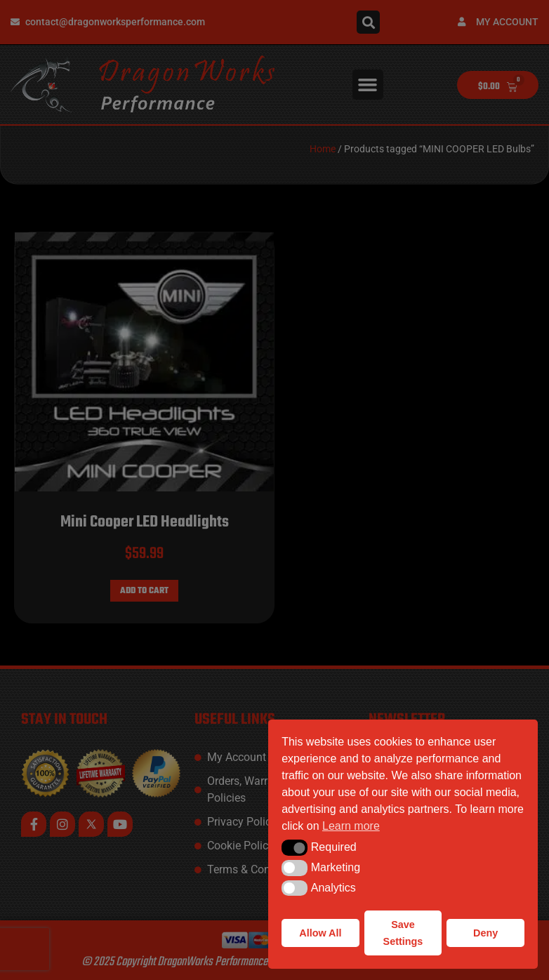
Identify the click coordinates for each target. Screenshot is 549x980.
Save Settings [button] (403, 933)
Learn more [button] (351, 826)
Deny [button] (485, 933)
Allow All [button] (320, 933)
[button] (295, 847)
